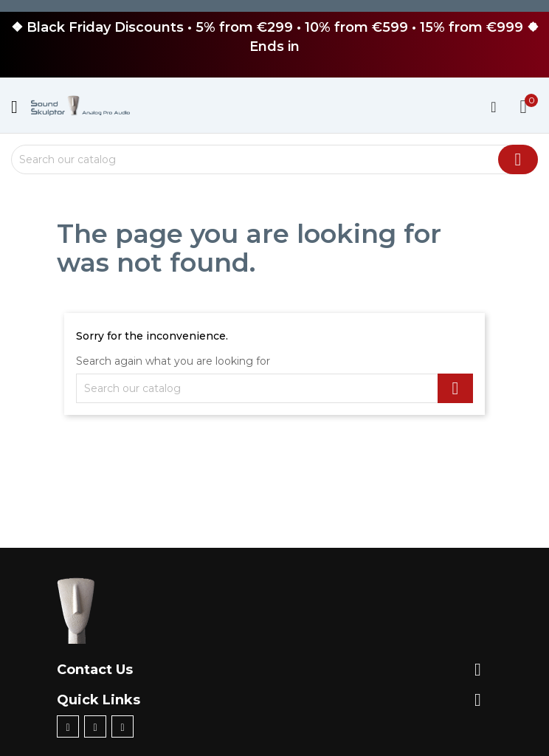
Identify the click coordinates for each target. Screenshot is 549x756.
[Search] (274, 159)
